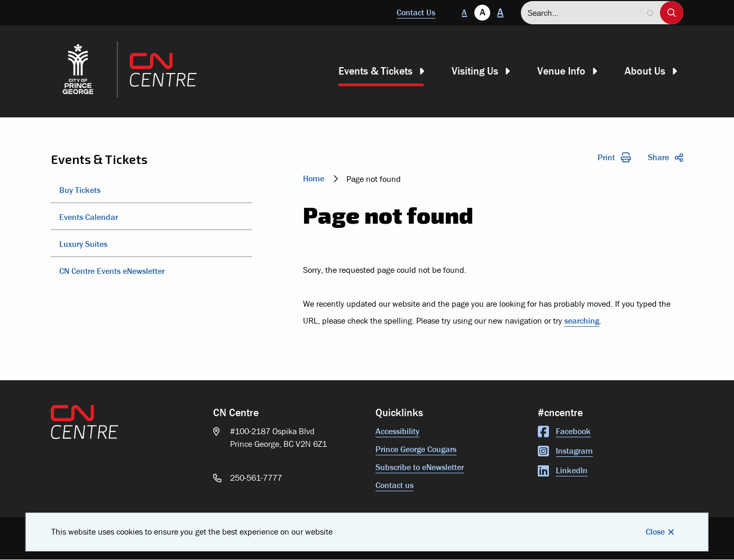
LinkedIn (563, 470)
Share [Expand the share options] (666, 157)
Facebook (564, 431)
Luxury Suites (83, 244)
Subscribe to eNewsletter (420, 467)
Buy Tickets (80, 190)
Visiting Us (475, 71)
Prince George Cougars (416, 449)
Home (314, 178)
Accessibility (397, 431)
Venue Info (561, 71)
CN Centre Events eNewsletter (112, 271)
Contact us (394, 485)
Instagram (565, 451)
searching (582, 321)
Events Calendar (89, 217)
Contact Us (416, 12)
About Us (645, 71)
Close (655, 532)
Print (614, 157)
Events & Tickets (375, 71)
